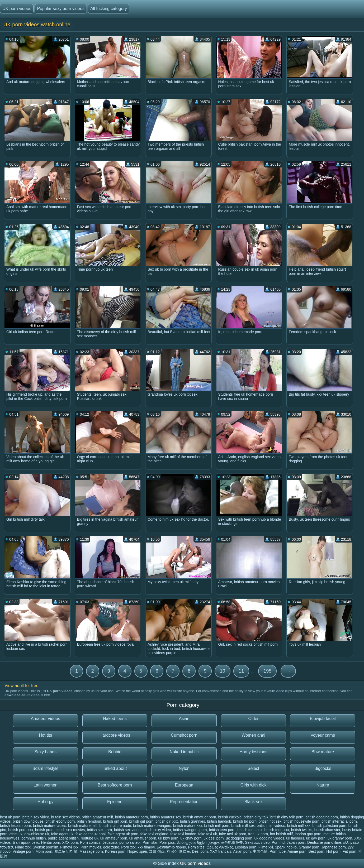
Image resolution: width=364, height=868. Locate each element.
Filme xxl (266, 847)
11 (241, 671)
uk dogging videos (269, 838)
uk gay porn (316, 838)
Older (254, 719)
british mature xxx (188, 826)
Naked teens (115, 719)
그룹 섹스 (157, 851)
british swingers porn (190, 830)
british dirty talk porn (287, 817)
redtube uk (89, 838)
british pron (44, 830)
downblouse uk (37, 834)
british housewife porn (301, 821)
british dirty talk (256, 817)
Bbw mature (323, 752)
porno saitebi (130, 842)
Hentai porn (50, 842)
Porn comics (90, 842)
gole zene (111, 847)
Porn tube (278, 851)
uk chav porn (191, 838)
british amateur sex (166, 817)
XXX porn (70, 842)
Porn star (150, 842)
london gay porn (308, 834)
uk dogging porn (239, 838)
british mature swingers (152, 826)
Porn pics (167, 842)
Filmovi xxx (69, 847)
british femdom (89, 821)
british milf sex (243, 826)
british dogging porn (322, 817)
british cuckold (230, 817)
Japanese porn (334, 847)
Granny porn (309, 847)
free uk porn (258, 834)
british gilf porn (115, 821)
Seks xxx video (257, 842)
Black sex (253, 802)
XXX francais (221, 851)
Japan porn (296, 842)
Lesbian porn (246, 847)
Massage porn (91, 851)
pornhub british (34, 838)
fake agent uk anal (91, 834)
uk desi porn (214, 838)
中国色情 (260, 851)
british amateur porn (132, 817)
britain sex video (36, 817)
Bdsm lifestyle (46, 768)
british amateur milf (97, 817)
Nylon (184, 768)
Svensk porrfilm (45, 847)
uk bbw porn (168, 838)
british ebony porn (60, 821)
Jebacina (110, 842)
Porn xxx (128, 847)
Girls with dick (254, 785)
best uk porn (10, 817)
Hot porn (333, 851)
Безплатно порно (171, 847)
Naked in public (184, 752)
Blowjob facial (323, 719)
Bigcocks (323, 768)
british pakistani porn (329, 826)
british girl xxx (167, 821)
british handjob (219, 821)
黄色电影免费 (232, 842)
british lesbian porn (16, 826)
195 (267, 671)
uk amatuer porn (143, 838)
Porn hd (278, 842)
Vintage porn (23, 851)
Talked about (115, 768)
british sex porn (99, 830)
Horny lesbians (253, 752)
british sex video (127, 830)
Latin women (46, 785)
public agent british (63, 838)
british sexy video (157, 830)
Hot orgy (45, 802)
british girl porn (141, 821)
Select (253, 768)
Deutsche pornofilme (324, 842)
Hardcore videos (115, 735)
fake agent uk (62, 834)
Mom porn (44, 851)
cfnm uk (16, 834)
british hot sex (270, 821)
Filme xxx (23, 847)
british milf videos (271, 826)
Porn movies (91, 847)
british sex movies (70, 830)
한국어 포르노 (178, 851)
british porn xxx (21, 830)
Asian (184, 719)
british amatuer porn (200, 817)
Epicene (115, 802)
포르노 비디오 (66, 851)
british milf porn (217, 826)
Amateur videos (46, 719)
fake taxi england (154, 834)
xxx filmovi (146, 847)
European (184, 785)
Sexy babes (45, 752)
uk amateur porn (114, 838)
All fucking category (109, 9)
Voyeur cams (323, 735)
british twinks (302, 830)
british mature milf (83, 826)
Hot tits (45, 735)
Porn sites (196, 847)
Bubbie (115, 752)
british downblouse (28, 821)
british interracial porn (339, 821)
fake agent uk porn (123, 834)
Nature (323, 785)
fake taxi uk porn (233, 834)
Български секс (26, 842)
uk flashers (295, 838)
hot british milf (281, 834)
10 (223, 671)
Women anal (253, 735)
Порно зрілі (137, 851)
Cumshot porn (184, 735)
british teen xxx (277, 830)
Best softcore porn (115, 785)
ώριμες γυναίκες (220, 847)
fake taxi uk (208, 834)
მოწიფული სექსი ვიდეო (198, 842)
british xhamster (327, 830)
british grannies (193, 821)
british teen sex (250, 830)
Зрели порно (286, 847)
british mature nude (115, 826)
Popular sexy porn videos (61, 9)
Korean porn (115, 851)
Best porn (316, 851)
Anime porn (297, 851)
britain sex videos (65, 817)
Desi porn (200, 851)
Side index (168, 863)
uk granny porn (340, 838)
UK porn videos (17, 9)
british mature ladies (49, 826)
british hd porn (245, 821)
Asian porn (242, 851)
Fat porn (349, 851)
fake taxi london (183, 834)
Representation (184, 802)
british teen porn (222, 830)
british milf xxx (299, 826)
